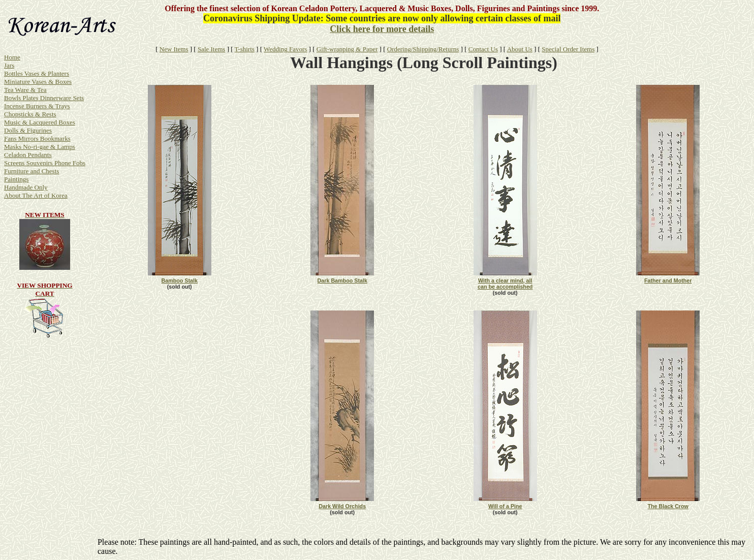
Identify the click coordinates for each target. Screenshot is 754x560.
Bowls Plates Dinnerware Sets (44, 98)
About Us (520, 49)
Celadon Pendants (28, 155)
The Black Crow (668, 506)
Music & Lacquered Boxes (40, 122)
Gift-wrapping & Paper (347, 49)
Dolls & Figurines (28, 130)
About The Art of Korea (36, 195)
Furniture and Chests (32, 171)
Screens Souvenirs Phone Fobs (45, 163)
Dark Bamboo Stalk (342, 281)
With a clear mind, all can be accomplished (505, 284)
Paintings (16, 179)
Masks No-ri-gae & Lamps (40, 147)
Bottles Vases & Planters (37, 73)
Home (12, 57)
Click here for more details (382, 29)
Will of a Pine (505, 506)
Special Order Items (568, 49)
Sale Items (212, 49)
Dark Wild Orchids (342, 506)
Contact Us (483, 49)
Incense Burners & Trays (37, 106)
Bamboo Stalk (179, 281)
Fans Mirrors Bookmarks (37, 138)
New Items (174, 49)
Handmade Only (26, 187)
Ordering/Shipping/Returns (423, 49)
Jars (9, 65)
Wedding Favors (285, 49)
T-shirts (245, 49)
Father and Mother (668, 281)
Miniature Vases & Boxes (38, 82)
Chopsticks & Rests (30, 114)
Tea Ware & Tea (25, 90)
